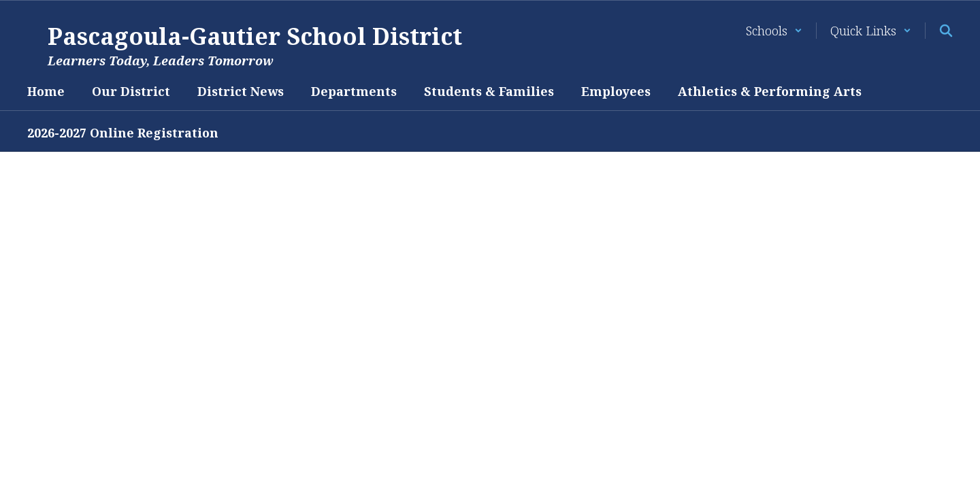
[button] (774, 31)
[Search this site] (946, 31)
